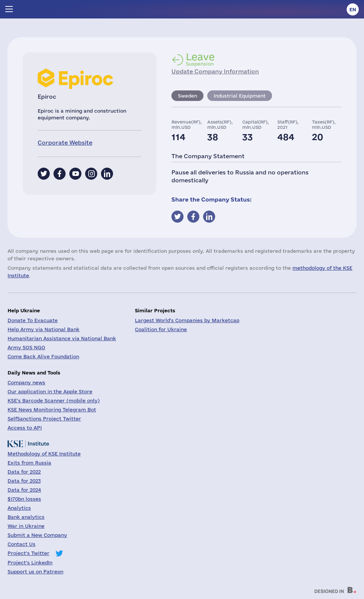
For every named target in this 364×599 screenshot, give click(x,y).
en (353, 9)
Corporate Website (65, 143)
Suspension (200, 59)
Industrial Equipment (240, 96)
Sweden (187, 96)
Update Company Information (215, 71)
